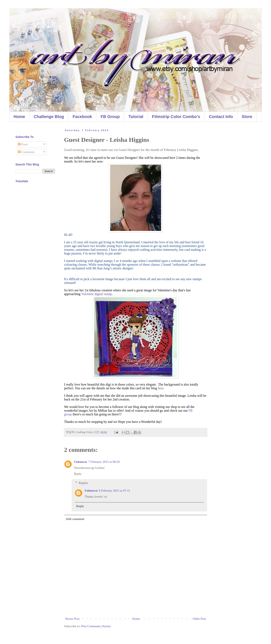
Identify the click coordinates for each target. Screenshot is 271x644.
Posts (23, 144)
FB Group (110, 117)
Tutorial (136, 117)
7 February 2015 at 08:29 (104, 462)
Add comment (75, 519)
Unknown (81, 462)
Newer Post (72, 619)
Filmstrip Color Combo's (176, 117)
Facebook (82, 117)
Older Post (199, 619)
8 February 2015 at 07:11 (114, 491)
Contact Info (221, 117)
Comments (26, 152)
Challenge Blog (49, 117)
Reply (78, 474)
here (161, 388)
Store (247, 117)
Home (19, 117)
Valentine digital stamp (96, 294)
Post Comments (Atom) (96, 626)
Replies (84, 483)
